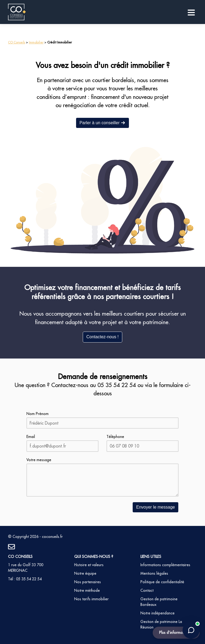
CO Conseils (17, 42)
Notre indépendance (157, 613)
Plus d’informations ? (176, 633)
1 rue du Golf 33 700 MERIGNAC (26, 568)
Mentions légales (154, 573)
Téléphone (115, 437)
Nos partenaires (88, 582)
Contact (147, 590)
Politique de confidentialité (162, 582)
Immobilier (36, 42)
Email (31, 437)
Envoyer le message (155, 507)
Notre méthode (87, 590)
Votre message (39, 460)
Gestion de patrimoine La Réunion (161, 624)
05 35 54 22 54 (117, 385)
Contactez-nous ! (103, 337)
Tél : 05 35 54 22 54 (25, 579)
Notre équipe (85, 573)
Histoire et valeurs (89, 565)
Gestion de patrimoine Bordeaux (159, 602)
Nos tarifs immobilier (91, 599)
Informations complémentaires (165, 565)
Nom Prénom (38, 414)
